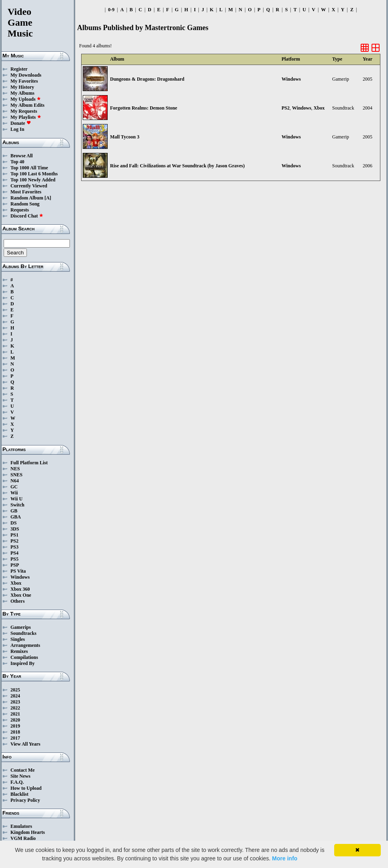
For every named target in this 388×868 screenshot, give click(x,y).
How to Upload (26, 788)
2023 (15, 702)
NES (15, 469)
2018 (15, 732)
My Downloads (26, 75)
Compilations (24, 657)
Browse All (21, 156)
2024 (15, 696)
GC (14, 487)
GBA (16, 517)
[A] (48, 198)
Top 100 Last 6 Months (34, 174)
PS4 (14, 553)
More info (285, 858)
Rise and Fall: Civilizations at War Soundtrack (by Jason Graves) (177, 166)
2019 (15, 726)
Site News (20, 776)
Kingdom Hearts (28, 832)
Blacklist (19, 794)
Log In (17, 129)
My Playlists (26, 117)
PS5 (14, 559)
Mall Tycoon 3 (125, 137)
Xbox (16, 583)
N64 (15, 481)
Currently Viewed (29, 186)
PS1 (14, 535)
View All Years (25, 744)
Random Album (27, 198)
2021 (15, 714)
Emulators (21, 826)
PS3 (14, 547)
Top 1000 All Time (29, 168)
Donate (21, 123)
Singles (18, 639)
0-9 (111, 10)
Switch (17, 505)
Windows (20, 577)
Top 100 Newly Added (33, 180)
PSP (15, 565)
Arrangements (25, 645)
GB (14, 511)
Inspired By (22, 663)
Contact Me (22, 770)
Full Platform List (29, 463)
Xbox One (21, 595)
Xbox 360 (20, 589)
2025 (15, 690)
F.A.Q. (17, 782)
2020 (15, 720)
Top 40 (17, 162)
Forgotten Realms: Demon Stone (144, 108)
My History (22, 87)
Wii (14, 493)
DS (13, 523)
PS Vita (18, 571)
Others (17, 601)
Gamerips (21, 627)
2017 (15, 738)
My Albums (22, 93)
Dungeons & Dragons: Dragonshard (147, 79)
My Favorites (24, 81)
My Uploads (26, 99)
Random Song (25, 204)
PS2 (14, 541)
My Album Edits (28, 105)
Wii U (16, 499)
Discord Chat (27, 216)
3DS (15, 529)
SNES (16, 475)
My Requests (24, 111)
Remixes (19, 651)
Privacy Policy (25, 800)
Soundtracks (23, 633)
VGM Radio (23, 838)
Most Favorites (26, 192)
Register (19, 69)
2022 (15, 708)
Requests (20, 210)
